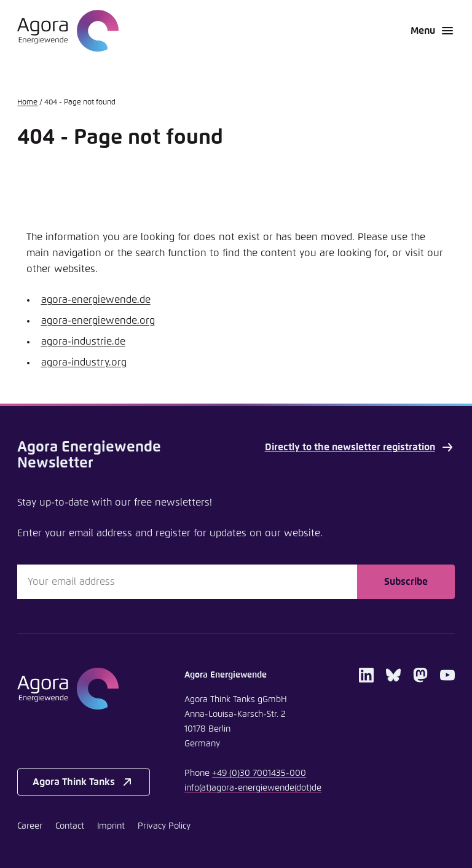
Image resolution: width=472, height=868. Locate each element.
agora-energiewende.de (96, 300)
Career (30, 826)
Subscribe (406, 582)
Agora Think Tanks (84, 782)
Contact (70, 826)
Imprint (111, 826)
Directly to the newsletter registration (360, 447)
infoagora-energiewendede (253, 788)
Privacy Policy (164, 826)
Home (27, 103)
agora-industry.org (84, 362)
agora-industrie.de (83, 342)
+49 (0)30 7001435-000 (259, 773)
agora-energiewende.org (98, 321)
